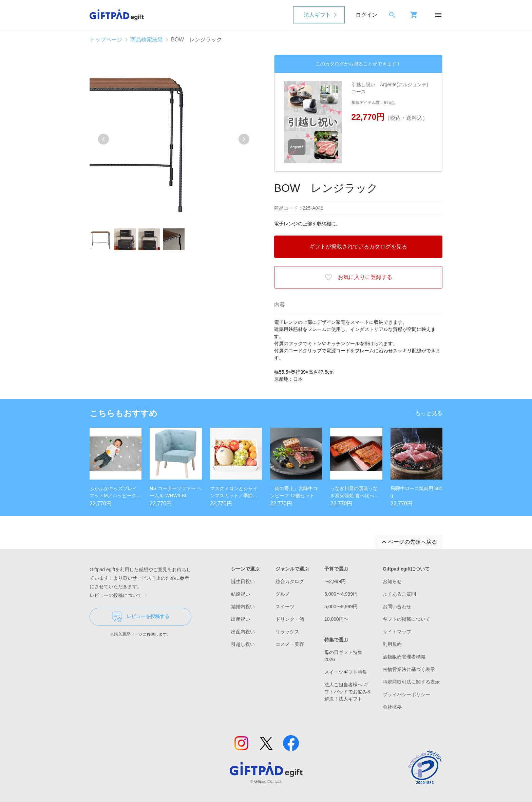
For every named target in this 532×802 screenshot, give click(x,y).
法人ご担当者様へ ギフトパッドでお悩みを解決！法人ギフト (348, 692)
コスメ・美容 (290, 644)
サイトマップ (397, 632)
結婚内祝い (243, 607)
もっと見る (429, 413)
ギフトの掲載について (406, 619)
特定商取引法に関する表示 (411, 682)
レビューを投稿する (141, 617)
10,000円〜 (336, 619)
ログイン (366, 15)
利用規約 (392, 644)
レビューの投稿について (120, 595)
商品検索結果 (147, 40)
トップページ (106, 40)
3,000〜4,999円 (341, 594)
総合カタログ (290, 581)
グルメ (283, 594)
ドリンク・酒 (290, 619)
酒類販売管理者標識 (404, 657)
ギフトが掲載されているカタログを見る (358, 247)
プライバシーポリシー (406, 694)
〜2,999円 (335, 581)
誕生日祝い (243, 581)
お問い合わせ (397, 607)
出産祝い (241, 619)
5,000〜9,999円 (341, 607)
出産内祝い (243, 632)
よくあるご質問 (399, 594)
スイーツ (285, 607)
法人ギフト (317, 15)
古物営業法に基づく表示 (409, 669)
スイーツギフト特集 (346, 672)
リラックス (287, 632)
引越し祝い (243, 644)
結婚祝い (241, 594)
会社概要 (392, 707)
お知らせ (392, 581)
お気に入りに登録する (358, 277)
